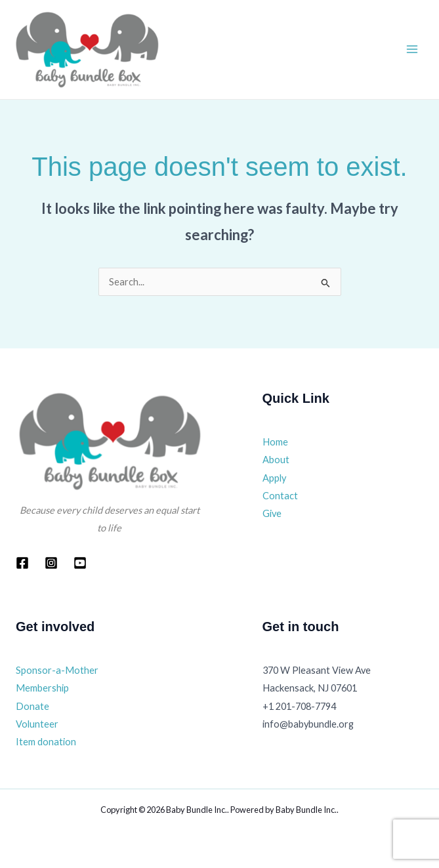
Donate (32, 706)
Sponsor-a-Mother (57, 670)
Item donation (46, 742)
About (276, 460)
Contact (280, 496)
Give (272, 513)
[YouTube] (80, 563)
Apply (274, 478)
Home (275, 442)
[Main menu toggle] (412, 49)
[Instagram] (51, 563)
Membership (42, 688)
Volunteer (37, 724)
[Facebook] (22, 563)
